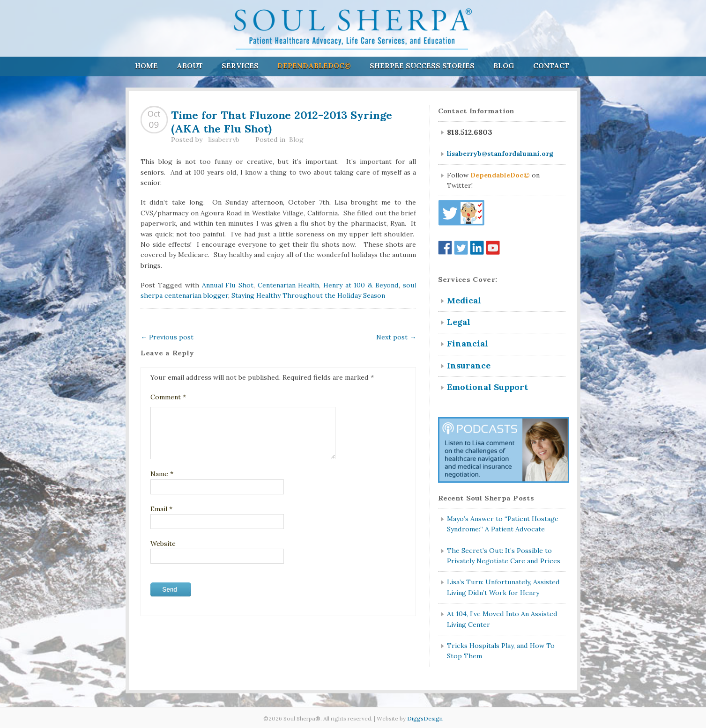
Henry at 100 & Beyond (361, 285)
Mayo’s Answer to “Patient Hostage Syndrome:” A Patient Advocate (503, 524)
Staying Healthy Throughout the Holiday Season (308, 295)
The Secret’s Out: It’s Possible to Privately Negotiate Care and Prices (504, 556)
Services (240, 66)
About (190, 66)
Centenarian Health (289, 285)
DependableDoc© (314, 66)
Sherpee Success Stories (422, 66)
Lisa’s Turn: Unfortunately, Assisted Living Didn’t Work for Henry (503, 587)
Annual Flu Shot (228, 285)
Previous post (167, 337)
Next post (396, 337)
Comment (168, 397)
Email (161, 509)
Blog (504, 66)
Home (146, 66)
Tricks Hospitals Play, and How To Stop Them (501, 651)
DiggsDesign (425, 718)
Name (162, 474)
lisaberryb (224, 140)
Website (163, 544)
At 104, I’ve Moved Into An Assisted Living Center (502, 619)
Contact (551, 66)
